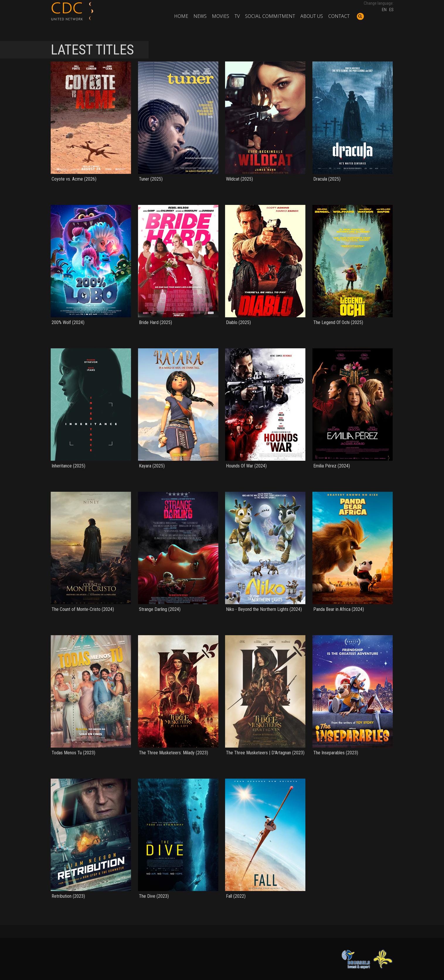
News (200, 16)
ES (391, 10)
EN (384, 10)
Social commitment (270, 16)
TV (237, 16)
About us (312, 16)
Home (181, 16)
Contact (339, 16)
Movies (221, 16)
